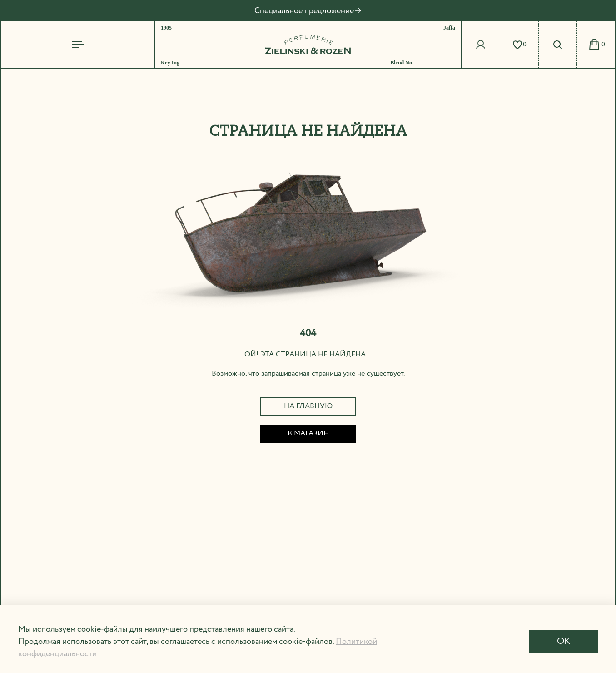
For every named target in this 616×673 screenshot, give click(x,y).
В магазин (308, 433)
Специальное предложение (308, 11)
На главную (308, 406)
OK (564, 641)
